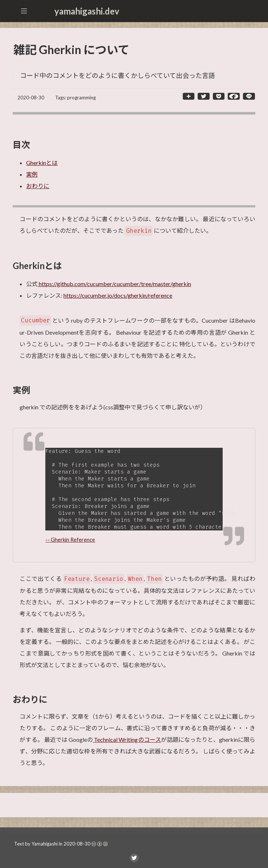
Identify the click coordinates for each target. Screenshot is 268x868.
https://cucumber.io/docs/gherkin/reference (118, 295)
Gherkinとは (42, 163)
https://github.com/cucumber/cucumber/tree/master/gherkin (114, 284)
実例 (32, 174)
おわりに (38, 186)
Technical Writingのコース (127, 744)
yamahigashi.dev (87, 11)
